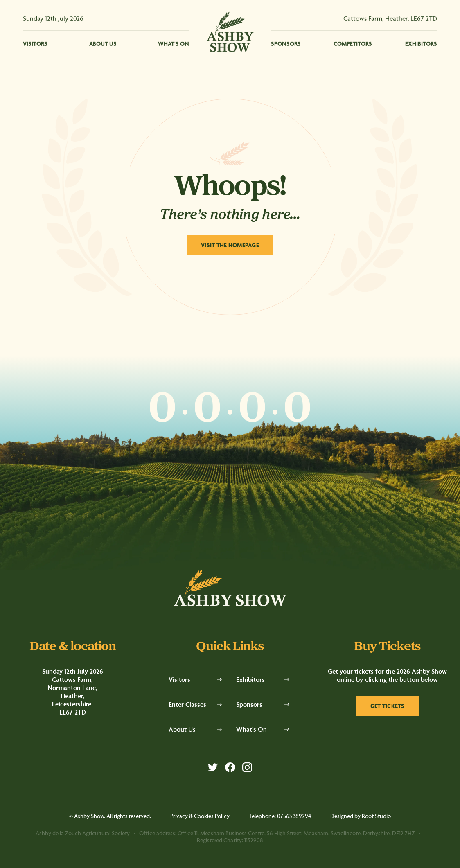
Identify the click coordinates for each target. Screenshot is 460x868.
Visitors (179, 679)
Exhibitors (250, 679)
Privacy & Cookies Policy (200, 816)
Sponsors (249, 704)
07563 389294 (294, 816)
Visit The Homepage (230, 245)
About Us (182, 729)
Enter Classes (187, 704)
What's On (251, 729)
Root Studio (376, 816)
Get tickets (388, 706)
